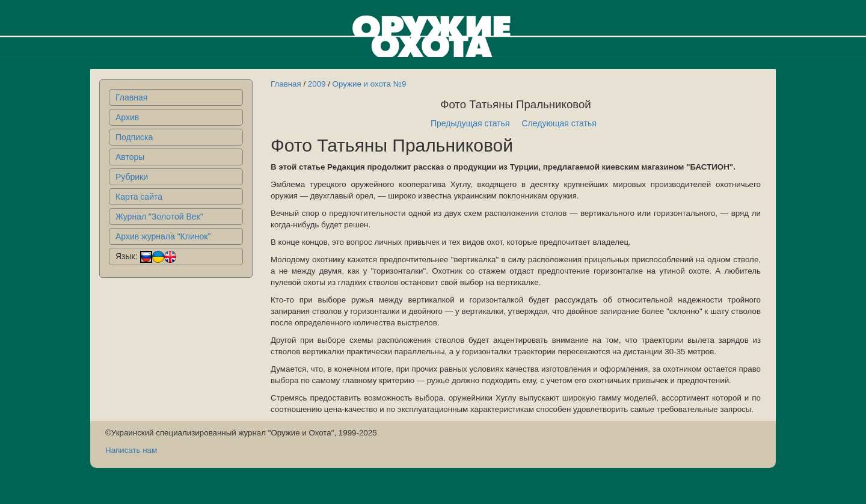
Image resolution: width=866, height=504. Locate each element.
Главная (131, 97)
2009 (317, 84)
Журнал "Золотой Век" (159, 217)
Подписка (134, 137)
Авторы (130, 157)
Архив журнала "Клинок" (163, 236)
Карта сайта (139, 197)
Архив (127, 117)
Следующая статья (559, 123)
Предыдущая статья (470, 123)
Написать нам (131, 450)
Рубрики (132, 177)
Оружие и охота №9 (370, 84)
